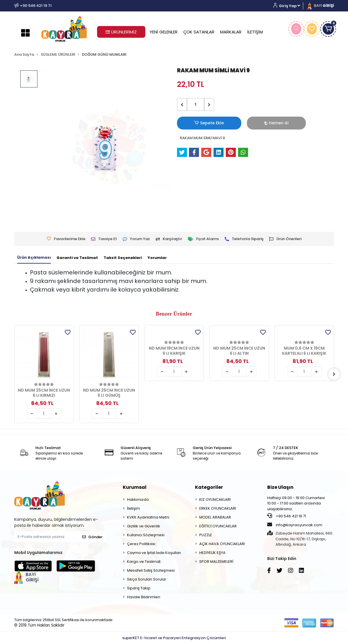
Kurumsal (135, 487)
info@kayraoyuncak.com (295, 525)
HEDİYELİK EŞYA (212, 553)
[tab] (34, 258)
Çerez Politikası (141, 544)
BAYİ (320, 6)
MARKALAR (231, 32)
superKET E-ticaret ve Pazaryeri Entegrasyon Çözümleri (174, 638)
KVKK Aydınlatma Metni (148, 517)
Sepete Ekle (196, 123)
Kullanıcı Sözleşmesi (146, 535)
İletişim (133, 508)
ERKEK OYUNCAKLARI (218, 508)
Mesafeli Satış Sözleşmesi (151, 570)
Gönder (92, 537)
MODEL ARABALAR (215, 517)
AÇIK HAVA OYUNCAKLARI (222, 544)
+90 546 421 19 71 (287, 516)
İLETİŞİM (255, 32)
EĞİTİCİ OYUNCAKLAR (218, 526)
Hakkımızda (138, 500)
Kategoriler (209, 487)
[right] (334, 374)
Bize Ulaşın (280, 487)
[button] (289, 6)
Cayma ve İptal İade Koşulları (154, 553)
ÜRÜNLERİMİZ (121, 32)
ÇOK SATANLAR (199, 32)
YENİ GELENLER (164, 32)
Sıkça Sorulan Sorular (147, 579)
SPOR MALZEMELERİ (216, 562)
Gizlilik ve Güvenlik (144, 526)
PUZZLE (206, 535)
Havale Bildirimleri (144, 597)
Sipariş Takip (139, 588)
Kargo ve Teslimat (144, 562)
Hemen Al (236, 123)
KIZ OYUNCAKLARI (215, 500)
